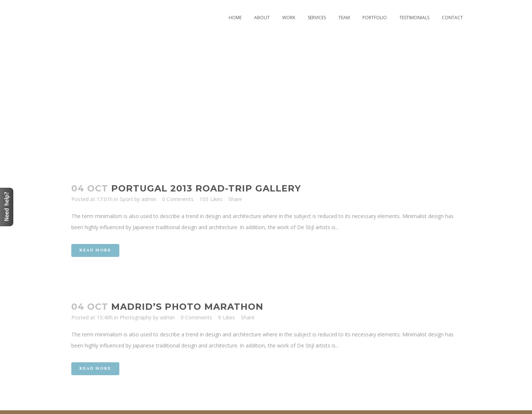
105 (211, 199)
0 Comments (178, 199)
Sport (126, 199)
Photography (136, 317)
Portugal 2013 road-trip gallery (206, 188)
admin (149, 199)
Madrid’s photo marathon (187, 307)
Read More (95, 250)
